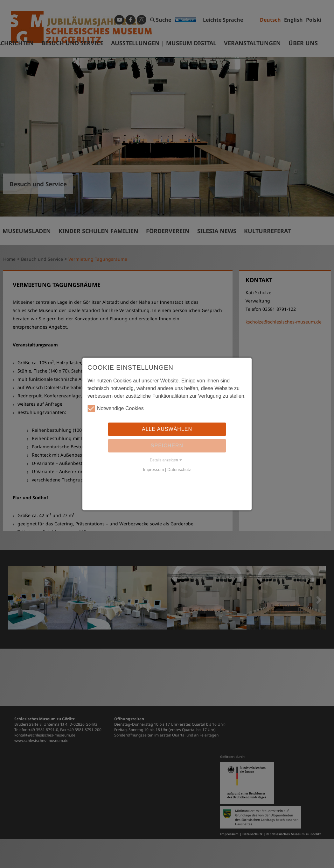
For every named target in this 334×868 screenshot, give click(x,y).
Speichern (167, 446)
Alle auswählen (167, 429)
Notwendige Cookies (116, 409)
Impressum (154, 470)
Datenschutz (179, 470)
